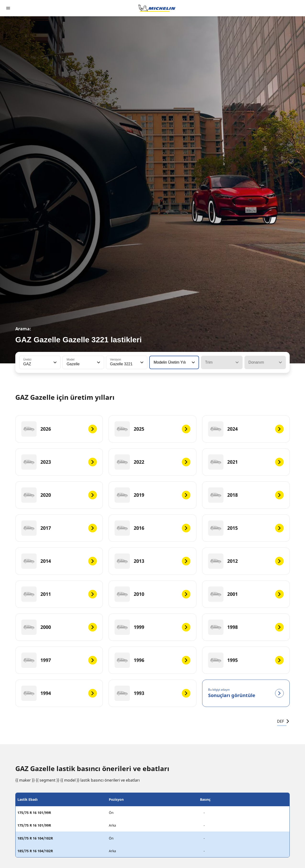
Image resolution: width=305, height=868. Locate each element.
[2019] (152, 495)
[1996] (152, 660)
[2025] (152, 429)
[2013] (152, 561)
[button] (55, 362)
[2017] (59, 528)
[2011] (59, 594)
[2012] (246, 561)
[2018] (246, 495)
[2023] (59, 462)
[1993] (152, 693)
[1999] (152, 627)
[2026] (59, 429)
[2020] (59, 495)
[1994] (59, 693)
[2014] (59, 561)
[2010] (152, 594)
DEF (283, 721)
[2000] (59, 627)
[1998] (246, 627)
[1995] (246, 660)
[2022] (152, 462)
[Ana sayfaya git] (157, 8)
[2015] (246, 528)
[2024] (246, 429)
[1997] (59, 660)
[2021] (246, 462)
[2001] (246, 594)
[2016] (152, 528)
